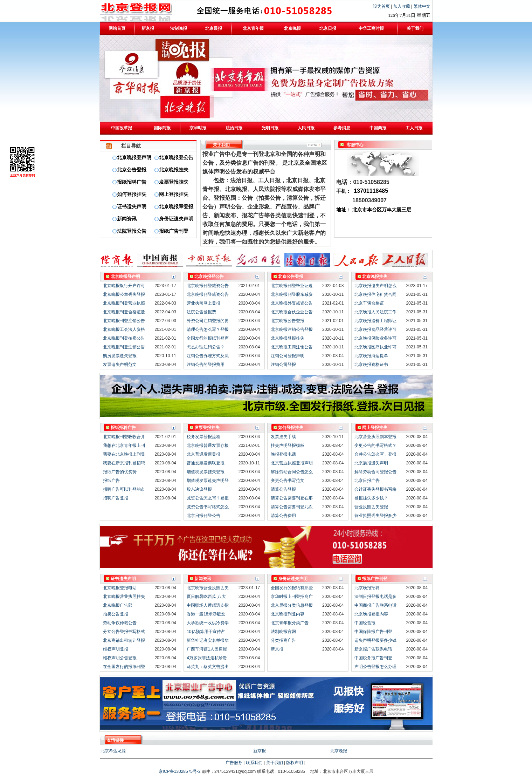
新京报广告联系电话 (373, 649)
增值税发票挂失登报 (206, 472)
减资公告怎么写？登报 (208, 498)
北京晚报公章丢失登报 (124, 294)
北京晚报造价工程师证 (375, 321)
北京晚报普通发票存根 (208, 445)
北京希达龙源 (113, 751)
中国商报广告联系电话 (375, 605)
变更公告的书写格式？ (375, 445)
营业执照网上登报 (203, 303)
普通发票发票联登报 (206, 463)
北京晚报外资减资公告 (292, 303)
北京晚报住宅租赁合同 (375, 294)
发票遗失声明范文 (120, 365)
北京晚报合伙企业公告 (292, 312)
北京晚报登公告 (176, 158)
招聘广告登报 (116, 498)
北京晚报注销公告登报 (292, 329)
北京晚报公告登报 (288, 321)
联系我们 (254, 763)
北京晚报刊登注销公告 (124, 321)
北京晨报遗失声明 (371, 463)
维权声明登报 (116, 649)
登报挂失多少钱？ (371, 498)
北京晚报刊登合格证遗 (124, 312)
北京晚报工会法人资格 (124, 329)
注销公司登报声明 (288, 356)
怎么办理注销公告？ (206, 347)
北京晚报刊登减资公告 (208, 286)
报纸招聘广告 (132, 182)
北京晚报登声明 (134, 158)
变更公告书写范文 (288, 481)
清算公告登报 (283, 489)
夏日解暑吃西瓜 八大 (206, 597)
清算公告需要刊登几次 (292, 507)
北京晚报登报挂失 (288, 338)
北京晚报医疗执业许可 (375, 347)
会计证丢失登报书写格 (375, 489)
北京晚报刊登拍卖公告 (124, 338)
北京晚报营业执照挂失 (124, 597)
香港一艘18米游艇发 (206, 614)
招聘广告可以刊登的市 (124, 489)
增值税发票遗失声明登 (208, 481)
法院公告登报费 (201, 312)
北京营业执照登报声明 (292, 463)
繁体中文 (422, 6)
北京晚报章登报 (176, 207)
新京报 (277, 649)
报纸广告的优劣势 (120, 472)
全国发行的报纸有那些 (292, 588)
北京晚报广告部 (118, 605)
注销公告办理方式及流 (208, 356)
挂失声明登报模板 (288, 445)
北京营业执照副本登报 (375, 437)
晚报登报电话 (283, 454)
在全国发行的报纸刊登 (124, 667)
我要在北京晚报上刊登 (124, 454)
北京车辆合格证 (369, 303)
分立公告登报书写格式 (124, 632)
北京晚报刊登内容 (288, 614)
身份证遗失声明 (176, 219)
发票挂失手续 (283, 437)
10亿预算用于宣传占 (206, 632)
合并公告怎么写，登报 (375, 454)
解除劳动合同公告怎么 (292, 472)
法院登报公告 (132, 231)
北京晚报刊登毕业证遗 (292, 286)
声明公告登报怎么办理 (375, 667)
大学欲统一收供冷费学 (208, 623)
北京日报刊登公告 (203, 516)
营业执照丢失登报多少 (375, 516)
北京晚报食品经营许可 (375, 329)
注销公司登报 (283, 365)
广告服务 (234, 763)
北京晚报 (339, 751)
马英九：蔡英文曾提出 (208, 667)
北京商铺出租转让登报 (124, 640)
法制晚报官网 (283, 632)
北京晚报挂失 (174, 170)
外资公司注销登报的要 (208, 321)
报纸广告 (111, 481)
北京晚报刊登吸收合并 (124, 437)
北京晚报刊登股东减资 (292, 294)
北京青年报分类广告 (290, 623)
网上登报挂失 (174, 194)
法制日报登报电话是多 (375, 597)
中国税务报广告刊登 (373, 658)
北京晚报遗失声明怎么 (375, 286)
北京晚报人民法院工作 (375, 312)
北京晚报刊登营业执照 (124, 303)
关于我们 (275, 763)
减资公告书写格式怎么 (208, 507)
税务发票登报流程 (203, 437)
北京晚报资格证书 (371, 365)
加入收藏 (402, 6)
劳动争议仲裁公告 (120, 623)
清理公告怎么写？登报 (208, 329)
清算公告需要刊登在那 (292, 498)
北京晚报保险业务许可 (375, 338)
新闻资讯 (127, 219)
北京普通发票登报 (203, 454)
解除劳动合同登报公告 (375, 472)
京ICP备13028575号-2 (180, 771)
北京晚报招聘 (367, 588)
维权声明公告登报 (120, 658)
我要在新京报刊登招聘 (124, 463)
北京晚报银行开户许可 (124, 286)
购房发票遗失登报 (120, 356)
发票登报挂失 (174, 182)
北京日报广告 (367, 481)
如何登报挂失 (132, 194)
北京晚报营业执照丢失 (208, 588)
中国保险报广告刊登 (373, 632)
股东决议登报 (199, 489)
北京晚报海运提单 (371, 356)
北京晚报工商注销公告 (292, 347)
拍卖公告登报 (116, 614)
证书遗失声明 (132, 207)
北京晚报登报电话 (120, 588)
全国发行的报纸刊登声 (208, 338)
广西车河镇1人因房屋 (207, 649)
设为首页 (382, 6)
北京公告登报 (132, 170)
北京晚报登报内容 (371, 614)
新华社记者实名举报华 (208, 640)
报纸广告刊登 (174, 231)
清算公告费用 (283, 516)
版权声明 (295, 763)
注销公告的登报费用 (206, 365)
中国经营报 (365, 623)
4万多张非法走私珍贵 (207, 658)
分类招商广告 (283, 640)
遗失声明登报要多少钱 (375, 640)
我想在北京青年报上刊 (124, 445)
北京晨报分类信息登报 (292, 605)
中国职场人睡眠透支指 (208, 605)
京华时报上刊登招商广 (292, 597)
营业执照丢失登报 (371, 507)
